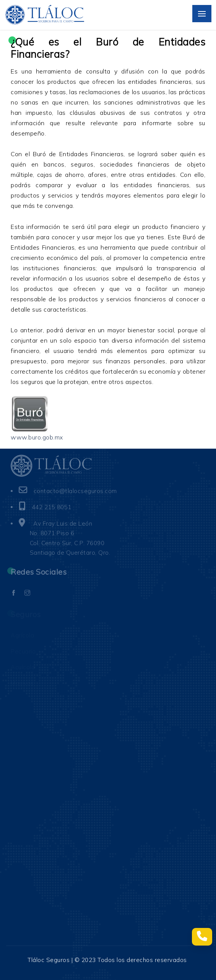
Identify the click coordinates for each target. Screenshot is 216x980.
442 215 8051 (52, 507)
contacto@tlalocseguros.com (75, 491)
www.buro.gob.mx (37, 437)
